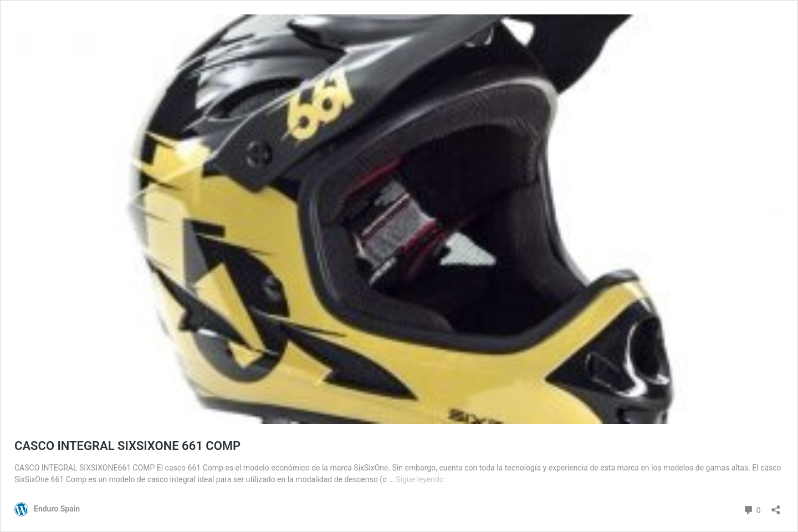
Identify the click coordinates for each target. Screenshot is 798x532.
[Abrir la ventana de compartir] (776, 506)
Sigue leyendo (420, 479)
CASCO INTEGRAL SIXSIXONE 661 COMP (127, 446)
